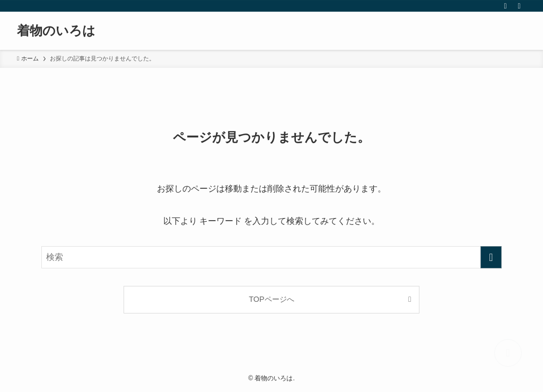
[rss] (505, 6)
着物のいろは (56, 31)
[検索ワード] (271, 257)
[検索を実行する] (491, 257)
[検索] (519, 6)
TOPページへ (271, 299)
